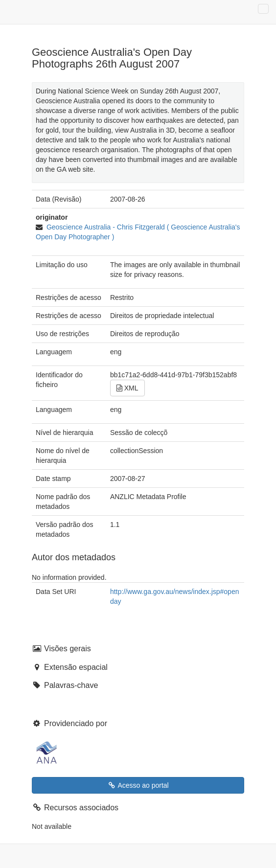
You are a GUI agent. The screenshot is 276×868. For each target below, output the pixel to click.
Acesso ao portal (138, 785)
